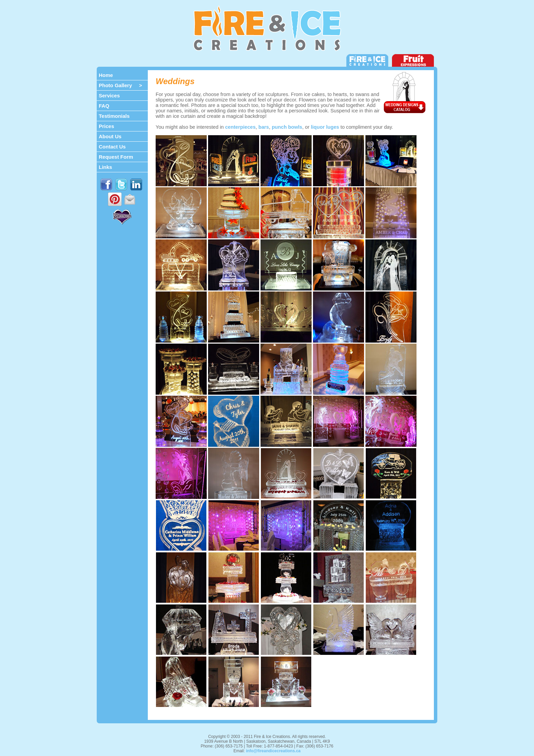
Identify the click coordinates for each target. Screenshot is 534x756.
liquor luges (325, 127)
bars (264, 127)
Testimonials (114, 116)
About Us (110, 136)
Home (106, 75)
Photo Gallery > (120, 85)
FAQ (104, 106)
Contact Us (112, 147)
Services (109, 96)
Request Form (116, 157)
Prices (106, 126)
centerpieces (240, 127)
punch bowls (287, 127)
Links (105, 167)
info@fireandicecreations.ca (273, 751)
